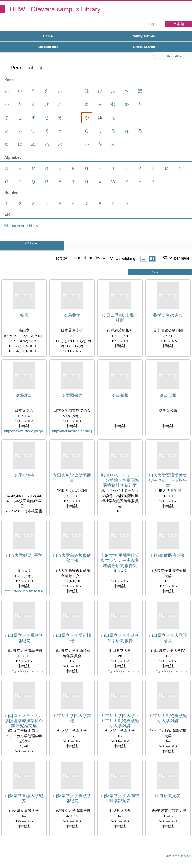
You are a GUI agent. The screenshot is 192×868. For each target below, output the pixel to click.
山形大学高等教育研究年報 (72, 558)
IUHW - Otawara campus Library (54, 9)
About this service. (179, 856)
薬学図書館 (72, 395)
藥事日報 (168, 395)
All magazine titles (21, 226)
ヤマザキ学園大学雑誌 (72, 718)
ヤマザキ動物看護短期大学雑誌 (168, 718)
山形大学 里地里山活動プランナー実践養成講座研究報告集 (120, 560)
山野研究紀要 (168, 796)
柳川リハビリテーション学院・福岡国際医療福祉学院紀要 (120, 480)
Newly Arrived (144, 36)
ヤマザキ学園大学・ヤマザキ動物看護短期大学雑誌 (120, 721)
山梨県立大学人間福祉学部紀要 (120, 798)
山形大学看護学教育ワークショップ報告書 (168, 480)
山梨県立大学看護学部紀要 (72, 798)
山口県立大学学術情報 (72, 638)
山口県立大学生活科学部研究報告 (120, 638)
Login (152, 24)
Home (48, 36)
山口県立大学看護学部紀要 (24, 638)
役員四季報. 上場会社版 (120, 318)
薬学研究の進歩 (168, 315)
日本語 (179, 24)
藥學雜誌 (24, 395)
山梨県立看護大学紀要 (24, 798)
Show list (144, 259)
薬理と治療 (24, 475)
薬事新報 (120, 395)
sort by (61, 258)
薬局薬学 (72, 315)
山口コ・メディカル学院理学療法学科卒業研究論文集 (24, 721)
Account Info (48, 47)
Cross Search (144, 47)
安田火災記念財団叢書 (72, 478)
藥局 (24, 315)
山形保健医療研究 (168, 555)
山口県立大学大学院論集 (168, 638)
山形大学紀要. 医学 (24, 555)
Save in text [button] (160, 272)
